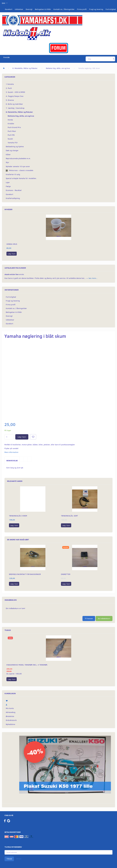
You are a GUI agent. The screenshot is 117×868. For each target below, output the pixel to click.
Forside (7, 57)
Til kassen (89, 618)
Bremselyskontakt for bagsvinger (25, 574)
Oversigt (29, 9)
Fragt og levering (96, 9)
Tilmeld (9, 859)
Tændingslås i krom (18, 516)
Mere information (11, 452)
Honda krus (12, 244)
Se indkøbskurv (104, 618)
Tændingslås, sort (69, 516)
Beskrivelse (12, 461)
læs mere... (93, 278)
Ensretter (66, 574)
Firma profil (82, 9)
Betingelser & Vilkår (43, 9)
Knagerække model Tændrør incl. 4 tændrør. (27, 665)
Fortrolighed (111, 9)
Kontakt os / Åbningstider (64, 9)
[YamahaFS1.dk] (42, 20)
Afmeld (19, 859)
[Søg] (114, 59)
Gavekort (9, 9)
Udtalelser (19, 9)
